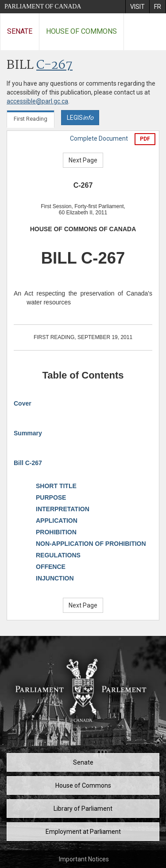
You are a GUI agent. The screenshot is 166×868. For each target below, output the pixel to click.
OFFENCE (51, 567)
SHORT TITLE (56, 486)
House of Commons (81, 31)
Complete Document (99, 138)
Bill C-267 (28, 463)
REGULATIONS (58, 555)
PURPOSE (51, 497)
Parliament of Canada (43, 6)
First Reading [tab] (31, 119)
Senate (20, 31)
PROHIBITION (56, 532)
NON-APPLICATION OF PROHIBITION (91, 544)
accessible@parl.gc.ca (37, 101)
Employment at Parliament (83, 832)
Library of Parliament (83, 809)
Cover (23, 403)
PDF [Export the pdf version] (145, 139)
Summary (28, 433)
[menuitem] (137, 7)
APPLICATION (57, 521)
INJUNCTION (55, 578)
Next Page (83, 160)
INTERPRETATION (63, 509)
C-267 (54, 65)
